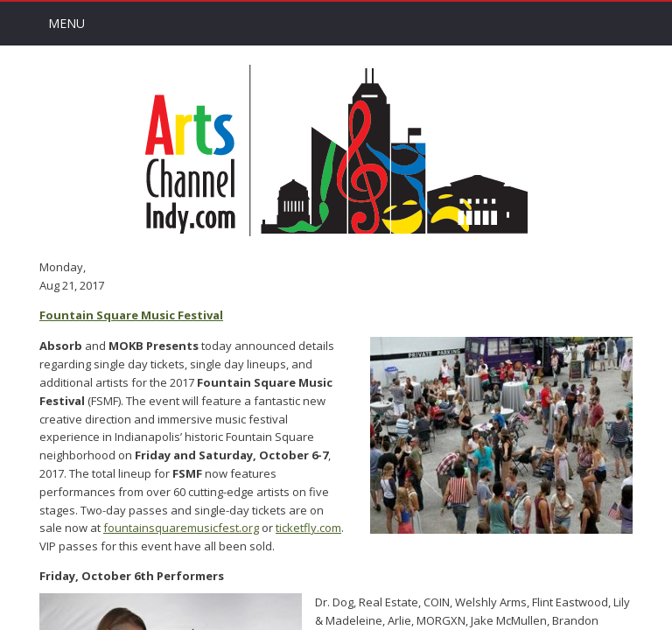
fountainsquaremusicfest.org (181, 528)
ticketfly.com (308, 528)
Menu (66, 23)
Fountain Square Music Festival (131, 315)
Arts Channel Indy (336, 150)
